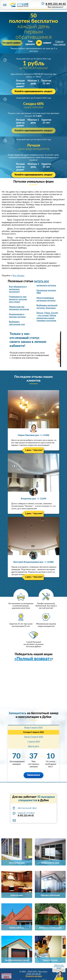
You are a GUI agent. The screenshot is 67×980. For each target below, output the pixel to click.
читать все (41, 281)
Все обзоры (18, 276)
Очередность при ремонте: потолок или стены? (18, 299)
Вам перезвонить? (56, 7)
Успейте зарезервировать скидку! (33, 91)
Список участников (59, 43)
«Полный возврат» (33, 659)
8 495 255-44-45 (56, 4)
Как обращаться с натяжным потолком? (18, 289)
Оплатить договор (34, 976)
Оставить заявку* (12, 43)
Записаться (33, 775)
